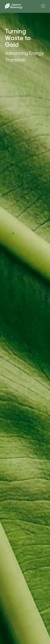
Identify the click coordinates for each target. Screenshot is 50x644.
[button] (42, 6)
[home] (14, 6)
